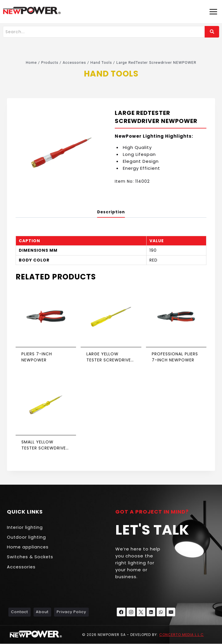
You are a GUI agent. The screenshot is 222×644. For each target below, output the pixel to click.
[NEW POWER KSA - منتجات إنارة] (32, 11)
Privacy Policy (71, 612)
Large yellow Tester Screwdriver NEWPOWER (110, 357)
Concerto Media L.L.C (182, 635)
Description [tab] (111, 212)
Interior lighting (25, 528)
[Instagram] (131, 612)
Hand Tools (111, 73)
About (42, 612)
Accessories (22, 568)
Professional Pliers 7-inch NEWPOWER (175, 357)
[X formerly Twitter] (141, 612)
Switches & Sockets (31, 558)
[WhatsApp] (161, 612)
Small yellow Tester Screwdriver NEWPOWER (45, 445)
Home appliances (28, 548)
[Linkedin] (151, 612)
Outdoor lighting (27, 538)
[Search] (104, 32)
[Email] (171, 612)
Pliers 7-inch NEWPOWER (37, 357)
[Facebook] (121, 612)
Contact (20, 612)
